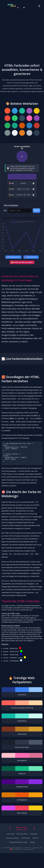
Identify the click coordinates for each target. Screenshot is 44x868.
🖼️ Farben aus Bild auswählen (22, 263)
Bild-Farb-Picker (22, 849)
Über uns (35, 853)
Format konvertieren (12, 853)
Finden (36, 211)
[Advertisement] (22, 35)
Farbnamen (34, 849)
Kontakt (32, 857)
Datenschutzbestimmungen (18, 857)
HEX (5, 211)
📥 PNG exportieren (31, 258)
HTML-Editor (26, 853)
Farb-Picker (10, 849)
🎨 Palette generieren (13, 258)
